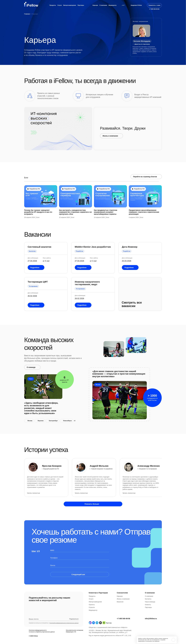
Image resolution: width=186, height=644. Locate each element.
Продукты (53, 5)
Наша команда (150, 611)
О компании (103, 5)
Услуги (60, 5)
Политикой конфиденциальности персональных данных (64, 632)
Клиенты (148, 614)
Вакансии (120, 611)
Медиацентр (112, 5)
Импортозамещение (70, 5)
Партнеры (81, 5)
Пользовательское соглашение (74, 639)
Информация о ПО (71, 641)
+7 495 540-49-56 (123, 628)
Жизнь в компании (123, 608)
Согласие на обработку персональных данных (42, 641)
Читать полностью (34, 493)
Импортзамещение (95, 611)
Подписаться (74, 628)
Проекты (92, 614)
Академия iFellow (136, 5)
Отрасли (92, 617)
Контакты (148, 608)
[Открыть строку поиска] (145, 5)
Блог (38, 227)
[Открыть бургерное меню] (123, 5)
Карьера (95, 5)
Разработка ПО (35, 198)
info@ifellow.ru (151, 628)
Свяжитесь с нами (154, 5)
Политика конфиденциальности (38, 639)
